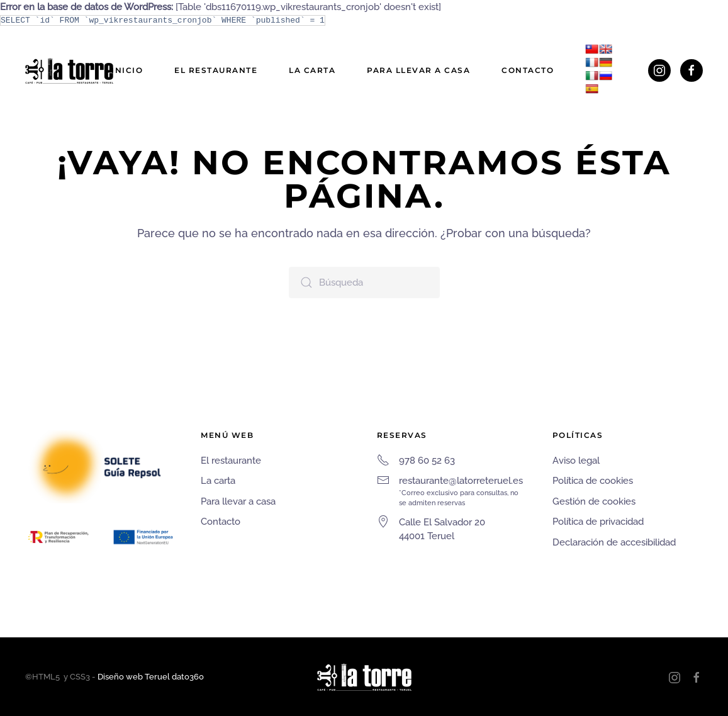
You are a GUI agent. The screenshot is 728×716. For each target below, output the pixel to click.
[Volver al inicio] (69, 70)
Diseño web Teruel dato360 (151, 677)
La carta (312, 70)
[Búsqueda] (364, 282)
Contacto (528, 70)
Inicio (127, 70)
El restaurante (216, 70)
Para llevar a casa (418, 70)
